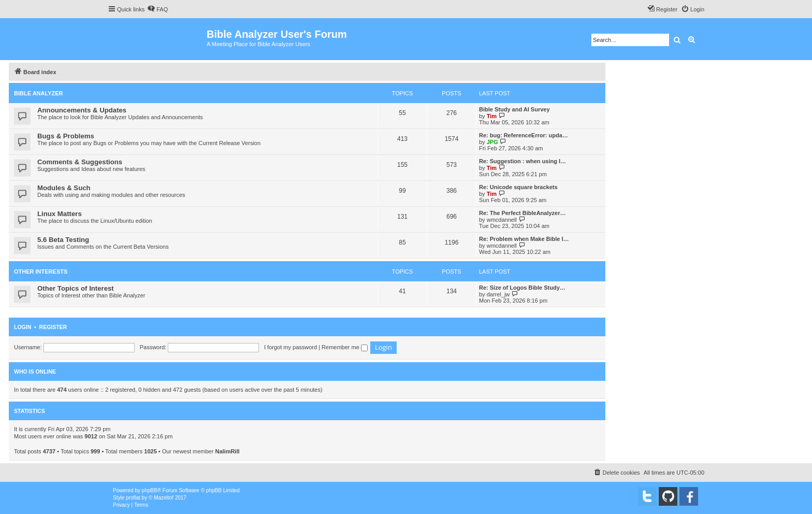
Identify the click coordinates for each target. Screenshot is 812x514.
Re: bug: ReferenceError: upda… (524, 135)
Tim (492, 116)
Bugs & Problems (66, 136)
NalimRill (227, 451)
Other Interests (41, 272)
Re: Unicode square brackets (518, 187)
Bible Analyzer (39, 93)
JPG (492, 142)
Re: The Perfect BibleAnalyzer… (523, 213)
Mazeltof (164, 498)
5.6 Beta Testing (63, 240)
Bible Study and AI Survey (514, 109)
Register (53, 327)
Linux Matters (60, 214)
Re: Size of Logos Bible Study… (522, 288)
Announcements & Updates (82, 110)
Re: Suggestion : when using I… (523, 161)
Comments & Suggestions (80, 162)
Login (23, 327)
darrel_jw (498, 294)
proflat (133, 498)
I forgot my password (291, 347)
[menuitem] (157, 9)
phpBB (150, 490)
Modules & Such (64, 188)
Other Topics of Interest (76, 288)
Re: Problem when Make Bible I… (524, 239)
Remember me (345, 347)
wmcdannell (502, 220)
